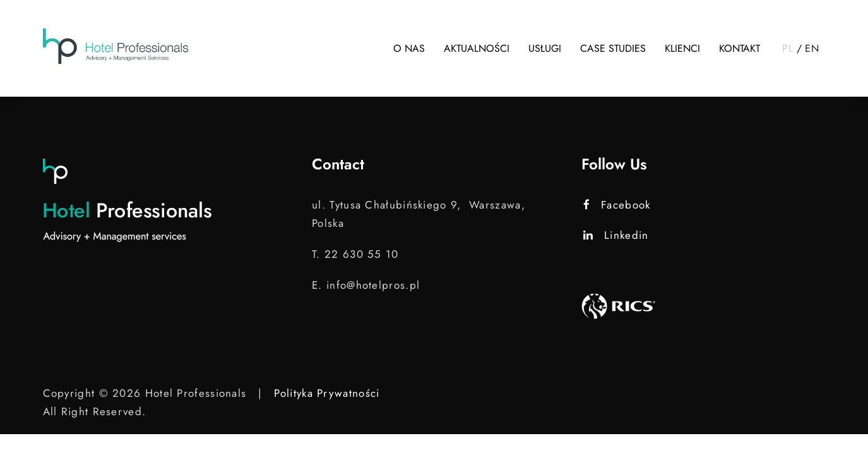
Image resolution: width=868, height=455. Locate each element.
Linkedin (616, 235)
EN (812, 48)
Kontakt (740, 48)
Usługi (545, 48)
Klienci (682, 48)
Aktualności (477, 48)
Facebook (617, 205)
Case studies (613, 48)
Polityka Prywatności (327, 393)
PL (788, 48)
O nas (409, 48)
